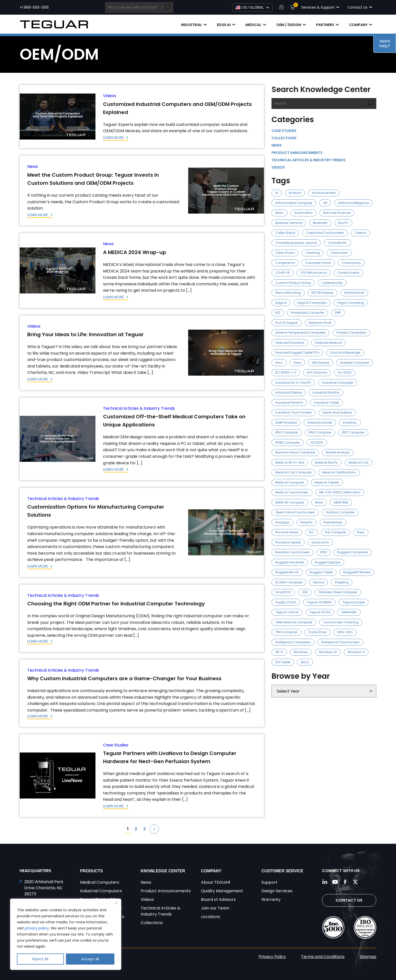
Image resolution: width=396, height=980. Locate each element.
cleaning (313, 253)
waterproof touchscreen (340, 642)
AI (277, 193)
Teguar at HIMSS (319, 602)
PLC (312, 532)
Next (154, 829)
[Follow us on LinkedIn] (325, 882)
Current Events (348, 273)
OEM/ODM (341, 502)
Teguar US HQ (320, 612)
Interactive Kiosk (320, 423)
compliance (285, 263)
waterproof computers (293, 642)
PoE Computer (336, 532)
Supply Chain (286, 602)
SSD (305, 592)
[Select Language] (252, 7)
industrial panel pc (289, 403)
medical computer (290, 482)
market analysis (338, 452)
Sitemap (368, 957)
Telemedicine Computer (294, 622)
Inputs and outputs (337, 412)
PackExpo (282, 522)
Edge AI (224, 25)
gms (279, 363)
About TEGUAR (216, 882)
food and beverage (345, 352)
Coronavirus (351, 263)
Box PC (343, 223)
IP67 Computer (353, 432)
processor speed (288, 542)
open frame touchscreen (295, 512)
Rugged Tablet (321, 572)
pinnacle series (287, 532)
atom (279, 213)
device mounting (288, 293)
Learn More (114, 138)
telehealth (349, 612)
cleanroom (339, 253)
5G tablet (283, 662)
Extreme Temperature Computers (301, 333)
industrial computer (338, 383)
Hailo (297, 363)
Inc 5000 (345, 372)
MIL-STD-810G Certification (340, 492)
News (33, 166)
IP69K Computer (288, 442)
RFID (323, 552)
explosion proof (320, 323)
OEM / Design (289, 25)
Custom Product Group (293, 283)
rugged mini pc (287, 572)
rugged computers (353, 552)
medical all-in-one (290, 462)
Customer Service (282, 871)
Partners (325, 25)
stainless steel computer (338, 592)
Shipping (342, 582)
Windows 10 (328, 652)
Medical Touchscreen (292, 492)
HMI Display (321, 363)
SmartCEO (283, 592)
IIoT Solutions (317, 372)
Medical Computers (100, 882)
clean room (285, 253)
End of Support (287, 323)
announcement (324, 193)
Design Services (277, 891)
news (319, 502)
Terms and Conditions (323, 957)
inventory (350, 423)
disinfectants (354, 293)
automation (303, 213)
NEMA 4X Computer (290, 502)
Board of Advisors (218, 899)
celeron (361, 233)
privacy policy (37, 928)
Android (295, 193)
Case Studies (116, 745)
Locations (211, 917)
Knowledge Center (163, 871)
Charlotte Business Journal (296, 243)
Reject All (40, 959)
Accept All (90, 959)
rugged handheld (290, 562)
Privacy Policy (272, 957)
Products (91, 871)
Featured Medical (328, 343)
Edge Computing (351, 303)
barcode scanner (337, 213)
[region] (66, 934)
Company (358, 25)
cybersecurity (332, 283)
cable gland (285, 233)
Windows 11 (356, 652)
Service (318, 582)
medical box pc (326, 462)
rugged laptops (328, 562)
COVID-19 (282, 273)
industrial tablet (326, 403)
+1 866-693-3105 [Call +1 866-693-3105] (34, 7)
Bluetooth (320, 223)
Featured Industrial (290, 343)
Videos (110, 96)
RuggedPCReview (357, 572)
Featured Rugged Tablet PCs (297, 352)
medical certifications (339, 472)
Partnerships (333, 522)
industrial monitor (326, 392)
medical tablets (327, 482)
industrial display (289, 392)
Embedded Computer (307, 313)
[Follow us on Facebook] (345, 882)
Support (269, 882)
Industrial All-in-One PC (293, 383)
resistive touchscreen (292, 552)
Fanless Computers (351, 333)
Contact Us (349, 900)
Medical (253, 25)
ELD (278, 313)
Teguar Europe (354, 602)
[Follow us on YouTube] (335, 882)
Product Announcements (297, 153)
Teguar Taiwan (287, 612)
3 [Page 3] (144, 829)
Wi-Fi (279, 652)
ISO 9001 (317, 442)
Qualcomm (320, 542)
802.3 (305, 662)
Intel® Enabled (286, 423)
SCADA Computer (289, 582)
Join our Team (215, 908)
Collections (284, 138)
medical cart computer (293, 472)
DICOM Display (323, 293)
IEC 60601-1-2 (286, 372)
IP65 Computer (287, 432)
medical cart (358, 462)
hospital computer (354, 363)
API (325, 203)
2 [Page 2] (136, 829)
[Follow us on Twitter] (355, 882)
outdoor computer (340, 512)
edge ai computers (312, 303)
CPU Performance (314, 273)
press (361, 532)
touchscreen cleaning (341, 622)
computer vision (318, 263)
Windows (301, 652)
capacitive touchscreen (325, 233)
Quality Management (222, 891)
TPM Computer (286, 632)
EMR (338, 313)
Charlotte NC (337, 243)
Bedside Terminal (289, 223)
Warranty (271, 899)
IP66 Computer (320, 432)
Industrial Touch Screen (294, 412)
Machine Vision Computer (295, 452)
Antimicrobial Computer (294, 203)
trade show (317, 632)
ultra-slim (345, 632)
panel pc (307, 522)
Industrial (192, 25)
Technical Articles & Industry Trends (139, 408)
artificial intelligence (353, 203)
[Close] (116, 903)
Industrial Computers (101, 891)
